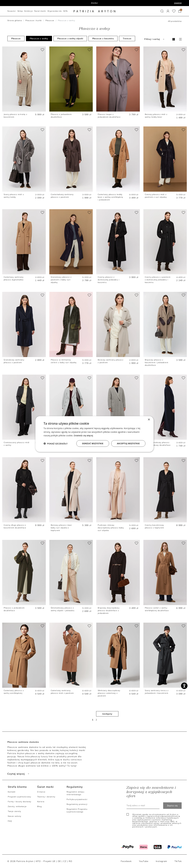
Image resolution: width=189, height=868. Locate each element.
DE (59, 861)
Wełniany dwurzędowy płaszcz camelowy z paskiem (109, 693)
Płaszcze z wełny (39, 39)
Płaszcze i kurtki (34, 20)
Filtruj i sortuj (155, 39)
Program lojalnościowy (95, 3)
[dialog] (94, 434)
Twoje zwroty (14, 811)
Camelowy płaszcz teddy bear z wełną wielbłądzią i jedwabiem (110, 197)
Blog (39, 806)
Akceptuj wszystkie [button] (128, 443)
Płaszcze (50, 20)
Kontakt (12, 792)
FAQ (10, 821)
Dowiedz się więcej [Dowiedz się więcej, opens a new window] (83, 435)
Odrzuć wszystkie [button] (93, 443)
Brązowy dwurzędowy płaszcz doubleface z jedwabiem (109, 610)
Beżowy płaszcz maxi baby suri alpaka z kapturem (61, 528)
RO (71, 861)
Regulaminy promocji (77, 804)
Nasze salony (15, 816)
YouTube (144, 861)
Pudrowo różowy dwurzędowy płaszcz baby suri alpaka (111, 528)
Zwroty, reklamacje (17, 806)
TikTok (178, 861)
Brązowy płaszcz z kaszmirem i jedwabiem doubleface (157, 362)
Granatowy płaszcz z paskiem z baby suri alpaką (61, 280)
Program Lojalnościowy (19, 797)
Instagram (161, 861)
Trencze (127, 39)
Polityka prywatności (77, 799)
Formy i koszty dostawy (20, 802)
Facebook (126, 861)
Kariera (41, 802)
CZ (65, 861)
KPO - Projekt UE (46, 861)
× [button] (149, 420)
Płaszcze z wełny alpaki (70, 39)
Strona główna (15, 20)
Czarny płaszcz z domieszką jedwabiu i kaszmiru (109, 280)
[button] (162, 11)
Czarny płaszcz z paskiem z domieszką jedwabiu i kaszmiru (158, 280)
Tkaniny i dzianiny (46, 797)
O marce (41, 792)
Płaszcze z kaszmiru (103, 39)
